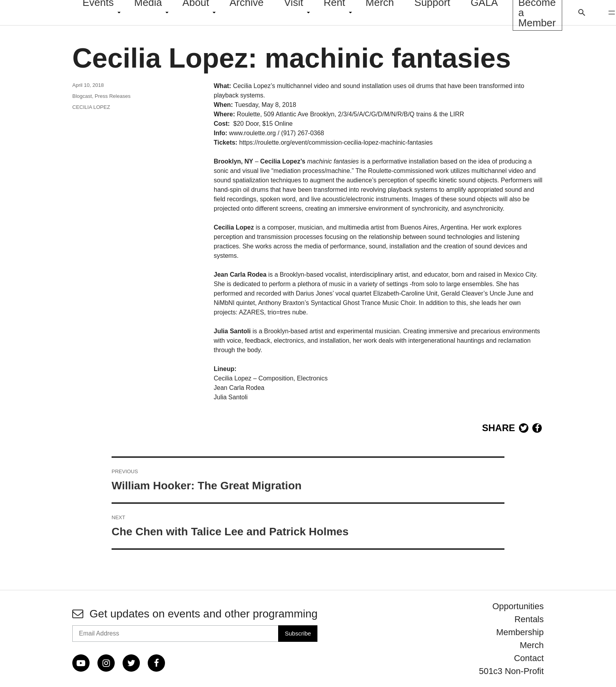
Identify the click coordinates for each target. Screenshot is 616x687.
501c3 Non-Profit (511, 671)
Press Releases (113, 96)
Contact (529, 658)
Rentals (529, 619)
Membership (520, 632)
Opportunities (518, 606)
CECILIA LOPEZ (91, 107)
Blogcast (82, 96)
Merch (532, 645)
